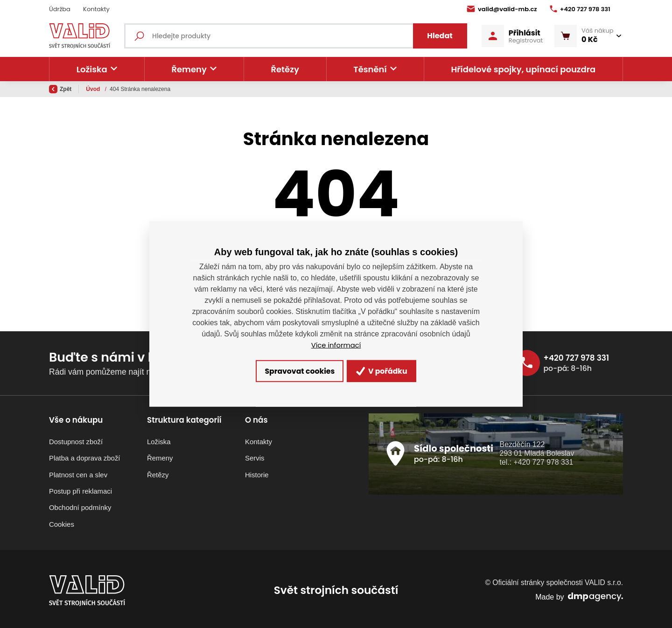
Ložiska (159, 439)
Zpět (60, 89)
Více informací (336, 344)
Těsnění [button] (370, 69)
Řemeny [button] (189, 69)
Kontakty (96, 9)
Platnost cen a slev (78, 472)
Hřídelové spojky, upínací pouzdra (523, 69)
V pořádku (394, 371)
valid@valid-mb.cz (502, 9)
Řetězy (285, 69)
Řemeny (160, 456)
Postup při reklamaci (80, 488)
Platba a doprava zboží (84, 456)
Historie (257, 472)
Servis (255, 456)
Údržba (60, 9)
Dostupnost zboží (76, 439)
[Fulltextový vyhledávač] (301, 36)
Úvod (94, 89)
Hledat (436, 36)
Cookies (62, 521)
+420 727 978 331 (580, 9)
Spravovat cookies (290, 371)
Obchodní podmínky (80, 505)
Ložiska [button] (92, 69)
